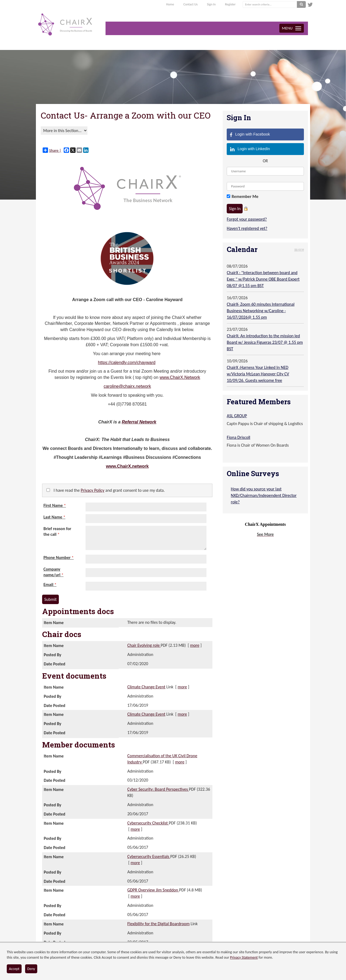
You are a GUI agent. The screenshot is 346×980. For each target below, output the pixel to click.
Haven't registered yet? (247, 228)
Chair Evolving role (144, 645)
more (195, 645)
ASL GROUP (237, 416)
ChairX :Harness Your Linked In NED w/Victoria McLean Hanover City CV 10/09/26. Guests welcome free (258, 374)
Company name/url (53, 572)
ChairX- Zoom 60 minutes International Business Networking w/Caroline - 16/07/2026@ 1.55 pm (261, 311)
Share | (52, 150)
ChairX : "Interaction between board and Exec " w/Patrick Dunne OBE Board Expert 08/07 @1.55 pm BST (263, 279)
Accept (14, 969)
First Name (55, 505)
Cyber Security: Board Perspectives (158, 789)
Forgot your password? (247, 219)
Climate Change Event (146, 687)
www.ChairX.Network (180, 377)
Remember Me (245, 196)
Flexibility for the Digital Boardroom (159, 924)
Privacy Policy (93, 490)
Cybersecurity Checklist (148, 823)
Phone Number (59, 558)
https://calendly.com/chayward (127, 363)
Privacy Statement (244, 957)
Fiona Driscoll (238, 437)
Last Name (54, 517)
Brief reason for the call (57, 531)
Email (50, 585)
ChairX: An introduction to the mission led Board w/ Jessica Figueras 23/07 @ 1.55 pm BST (265, 342)
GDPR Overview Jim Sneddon (153, 890)
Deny (31, 969)
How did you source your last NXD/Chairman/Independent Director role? (264, 495)
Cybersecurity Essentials (149, 856)
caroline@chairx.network (127, 386)
